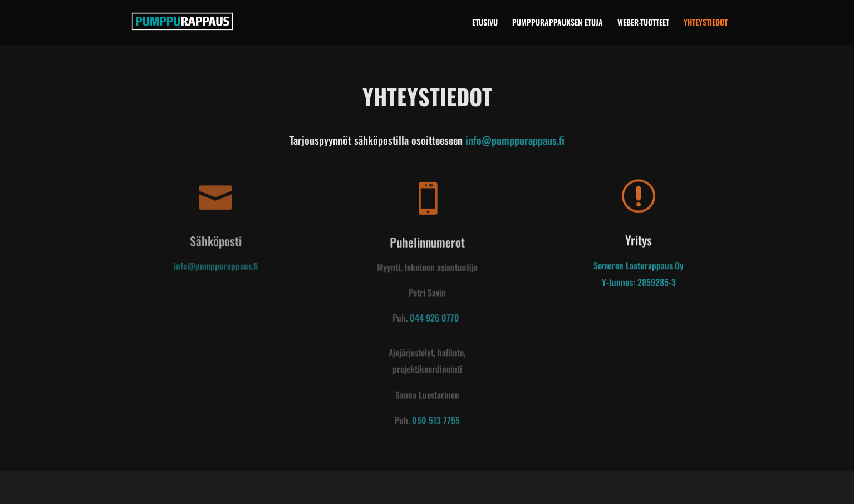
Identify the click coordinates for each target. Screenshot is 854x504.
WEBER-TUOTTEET (643, 23)
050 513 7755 (435, 421)
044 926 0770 (434, 319)
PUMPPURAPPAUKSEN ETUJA (558, 23)
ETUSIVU (485, 23)
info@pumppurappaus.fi (515, 140)
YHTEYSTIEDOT (706, 23)
